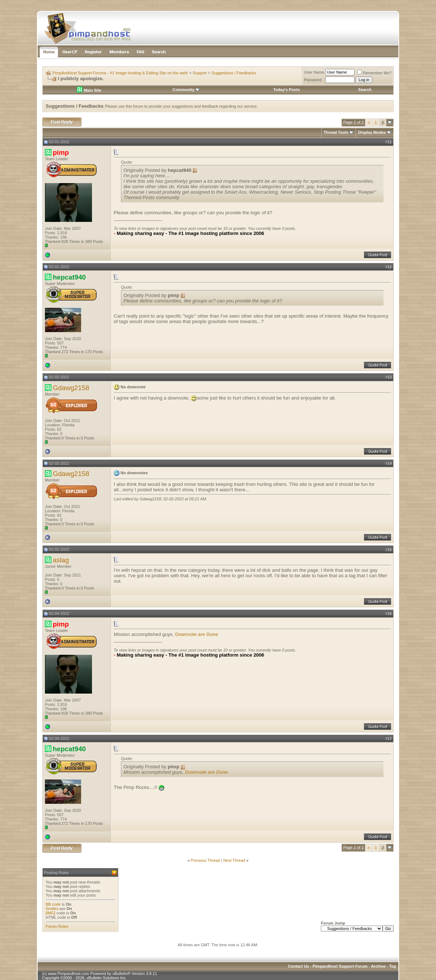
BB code (53, 904)
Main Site (89, 90)
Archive (378, 966)
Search (365, 90)
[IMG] (51, 913)
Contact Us (298, 966)
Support (200, 73)
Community (186, 90)
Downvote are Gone (197, 634)
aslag (61, 560)
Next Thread (234, 860)
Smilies (52, 909)
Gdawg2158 (71, 388)
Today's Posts (286, 90)
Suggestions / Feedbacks (234, 73)
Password (313, 80)
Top (393, 966)
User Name (314, 72)
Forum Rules (57, 926)
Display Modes (372, 132)
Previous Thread (206, 860)
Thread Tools (336, 132)
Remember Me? (374, 73)
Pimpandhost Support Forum (340, 966)
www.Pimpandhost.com (68, 973)
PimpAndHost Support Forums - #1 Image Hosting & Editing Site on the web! (120, 73)
